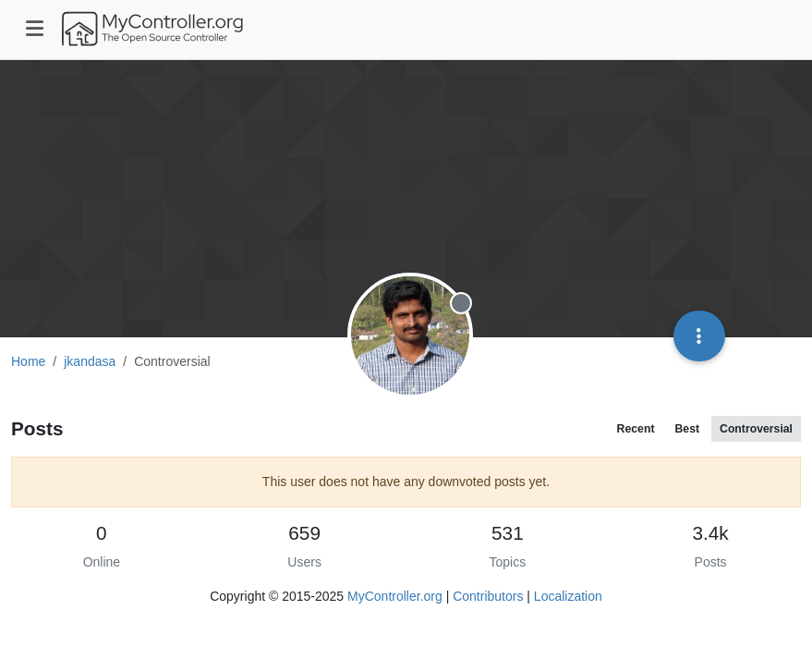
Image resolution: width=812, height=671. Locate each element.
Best (687, 429)
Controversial (756, 429)
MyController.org (395, 596)
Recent (636, 429)
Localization (568, 596)
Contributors (488, 596)
